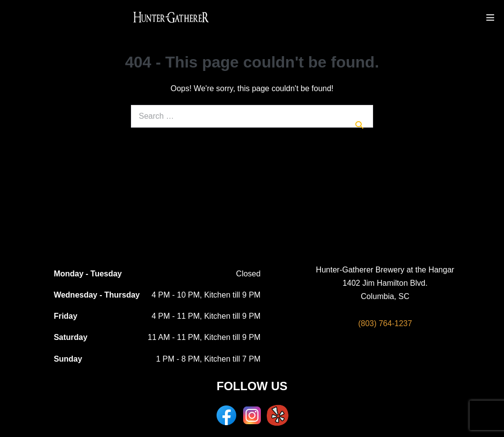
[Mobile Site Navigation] (490, 17)
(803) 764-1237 (385, 323)
